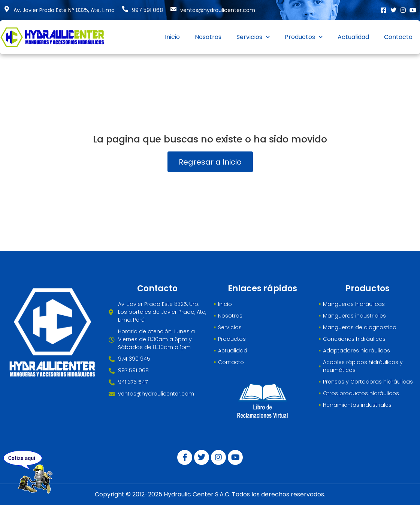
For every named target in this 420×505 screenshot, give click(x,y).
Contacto (398, 37)
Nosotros (208, 37)
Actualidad (353, 37)
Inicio (172, 37)
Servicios (253, 37)
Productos (304, 37)
